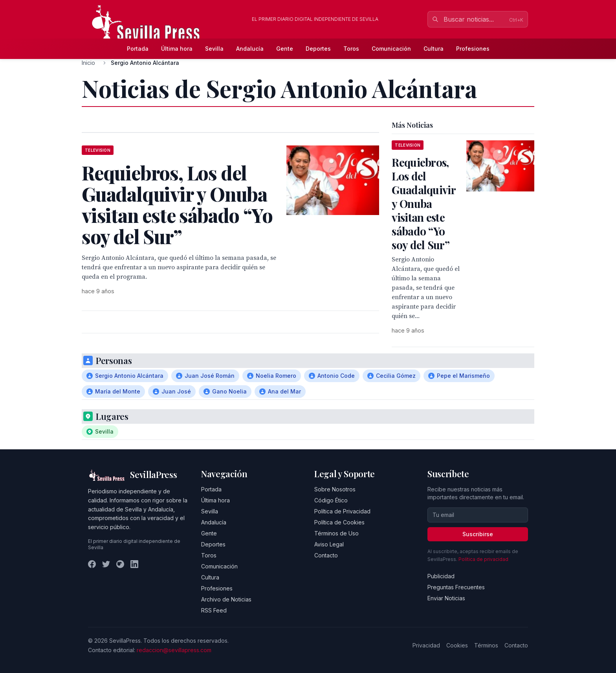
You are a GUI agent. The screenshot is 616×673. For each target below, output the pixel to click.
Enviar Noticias (446, 598)
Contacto (326, 555)
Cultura (434, 49)
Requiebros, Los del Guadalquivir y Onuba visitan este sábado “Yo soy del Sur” (423, 203)
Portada (138, 49)
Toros (351, 49)
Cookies (457, 645)
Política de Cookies (339, 522)
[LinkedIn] (134, 564)
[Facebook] (92, 564)
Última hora (177, 49)
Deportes (318, 49)
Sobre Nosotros (335, 489)
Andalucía (250, 49)
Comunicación (391, 49)
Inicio (88, 63)
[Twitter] (106, 564)
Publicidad (441, 576)
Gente (285, 49)
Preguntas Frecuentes (456, 587)
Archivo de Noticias (226, 599)
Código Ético (331, 500)
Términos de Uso (336, 533)
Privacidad (426, 645)
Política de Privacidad (342, 511)
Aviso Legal (329, 544)
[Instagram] (120, 564)
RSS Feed (214, 610)
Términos (486, 645)
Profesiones (473, 49)
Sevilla (214, 49)
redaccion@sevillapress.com (174, 650)
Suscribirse (478, 534)
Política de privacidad (483, 559)
